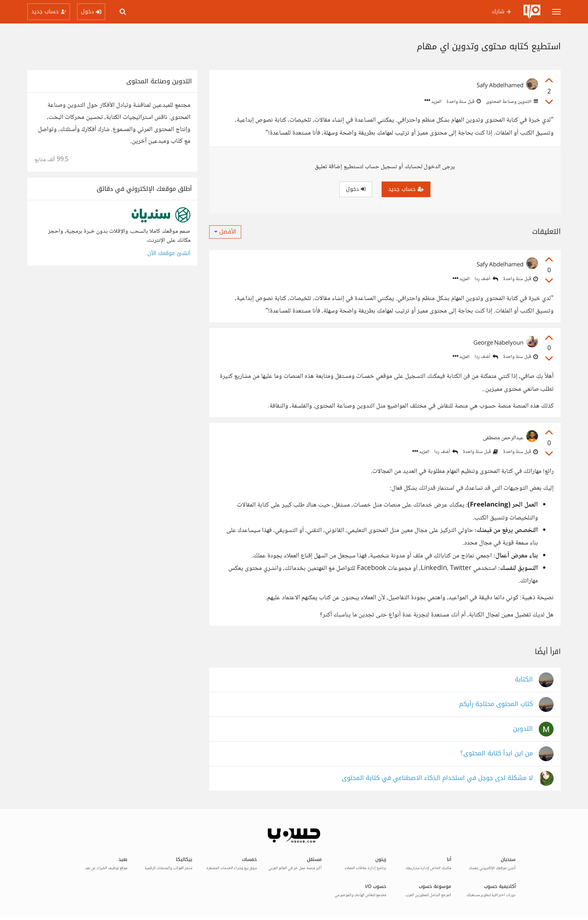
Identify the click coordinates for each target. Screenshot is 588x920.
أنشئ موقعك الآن (169, 253)
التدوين (523, 729)
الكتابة (524, 680)
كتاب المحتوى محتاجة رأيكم (496, 704)
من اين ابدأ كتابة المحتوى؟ (497, 754)
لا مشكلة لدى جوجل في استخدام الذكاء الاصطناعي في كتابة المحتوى (437, 778)
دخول (356, 189)
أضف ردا (486, 279)
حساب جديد (406, 189)
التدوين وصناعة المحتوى (511, 102)
